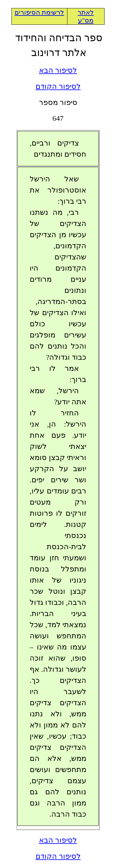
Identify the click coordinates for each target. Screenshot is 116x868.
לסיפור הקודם (58, 86)
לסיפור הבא (58, 70)
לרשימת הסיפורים (39, 12)
